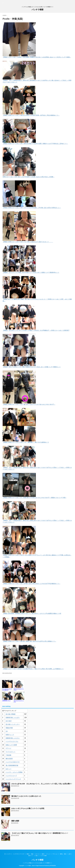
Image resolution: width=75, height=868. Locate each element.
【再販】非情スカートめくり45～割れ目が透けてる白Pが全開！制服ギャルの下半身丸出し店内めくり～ (35, 144)
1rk (7, 731)
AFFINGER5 (53, 866)
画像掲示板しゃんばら (13, 718)
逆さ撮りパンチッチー (13, 724)
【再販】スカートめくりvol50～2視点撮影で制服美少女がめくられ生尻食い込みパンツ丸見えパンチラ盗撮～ (37, 57)
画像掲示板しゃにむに (13, 738)
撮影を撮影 (15, 821)
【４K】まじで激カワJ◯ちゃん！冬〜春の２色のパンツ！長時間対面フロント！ (40, 833)
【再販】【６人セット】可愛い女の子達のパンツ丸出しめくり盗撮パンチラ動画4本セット (31, 272)
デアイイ (8, 748)
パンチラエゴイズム (12, 741)
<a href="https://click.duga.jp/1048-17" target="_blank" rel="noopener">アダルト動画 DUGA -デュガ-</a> (13, 691)
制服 (28, 854)
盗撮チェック (10, 735)
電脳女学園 (9, 728)
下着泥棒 (8, 755)
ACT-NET (9, 721)
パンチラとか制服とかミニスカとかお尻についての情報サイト (38, 863)
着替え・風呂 (63, 854)
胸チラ (30, 856)
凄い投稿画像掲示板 (12, 765)
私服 (32, 854)
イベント (48, 854)
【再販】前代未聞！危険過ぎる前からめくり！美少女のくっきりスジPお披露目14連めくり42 (32, 613)
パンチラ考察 (43, 856)
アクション (55, 854)
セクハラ (37, 854)
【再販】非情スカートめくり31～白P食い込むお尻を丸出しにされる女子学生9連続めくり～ (31, 584)
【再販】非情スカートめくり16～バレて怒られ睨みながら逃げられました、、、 (28, 242)
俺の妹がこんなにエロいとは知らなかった (26, 796)
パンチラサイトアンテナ (19, 854)
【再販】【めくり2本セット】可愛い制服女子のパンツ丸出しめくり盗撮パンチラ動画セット (32, 367)
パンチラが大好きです (13, 762)
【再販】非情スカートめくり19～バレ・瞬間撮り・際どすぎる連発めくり (26, 442)
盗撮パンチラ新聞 (11, 745)
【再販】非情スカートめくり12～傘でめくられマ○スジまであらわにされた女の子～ (29, 404)
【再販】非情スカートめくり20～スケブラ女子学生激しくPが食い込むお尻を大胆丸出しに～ (32, 208)
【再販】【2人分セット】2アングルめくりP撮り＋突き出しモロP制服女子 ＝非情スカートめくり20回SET (36, 330)
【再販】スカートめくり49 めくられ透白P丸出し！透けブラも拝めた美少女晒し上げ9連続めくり (33, 669)
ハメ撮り (36, 856)
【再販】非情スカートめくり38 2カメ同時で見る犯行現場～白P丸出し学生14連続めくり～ (31, 115)
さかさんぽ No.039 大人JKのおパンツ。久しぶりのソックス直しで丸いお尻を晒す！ (42, 784)
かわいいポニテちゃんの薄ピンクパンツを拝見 (28, 808)
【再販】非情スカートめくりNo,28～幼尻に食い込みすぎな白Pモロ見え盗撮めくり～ (29, 641)
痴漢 (43, 854)
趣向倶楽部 (9, 759)
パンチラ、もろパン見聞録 (14, 772)
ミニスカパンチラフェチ (13, 779)
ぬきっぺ (8, 769)
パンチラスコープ (11, 776)
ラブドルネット (11, 752)
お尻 (69, 854)
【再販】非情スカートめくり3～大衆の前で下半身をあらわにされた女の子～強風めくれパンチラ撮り (34, 498)
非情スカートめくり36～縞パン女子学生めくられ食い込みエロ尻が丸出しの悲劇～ (29, 177)
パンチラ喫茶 (38, 10)
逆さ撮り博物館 (11, 714)
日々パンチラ (8, 854)
